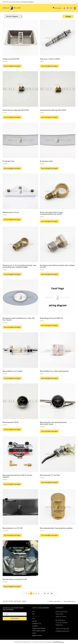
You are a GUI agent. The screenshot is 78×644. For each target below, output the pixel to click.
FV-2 (34, 614)
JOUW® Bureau (58, 642)
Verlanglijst (58, 8)
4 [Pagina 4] (34, 593)
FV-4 (34, 619)
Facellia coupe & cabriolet (39, 628)
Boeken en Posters (37, 635)
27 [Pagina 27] (48, 593)
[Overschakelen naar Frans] (71, 8)
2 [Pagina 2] (29, 593)
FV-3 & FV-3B (36, 616)
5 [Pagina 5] (36, 593)
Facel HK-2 (35, 626)
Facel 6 (34, 633)
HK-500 (35, 621)
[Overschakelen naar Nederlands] (64, 8)
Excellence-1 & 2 (37, 624)
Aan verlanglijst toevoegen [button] (12, 66)
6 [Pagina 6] (39, 593)
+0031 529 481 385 (62, 629)
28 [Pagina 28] (52, 593)
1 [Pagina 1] (26, 593)
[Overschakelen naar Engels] (68, 8)
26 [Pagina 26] (45, 593)
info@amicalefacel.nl (62, 631)
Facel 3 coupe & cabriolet (39, 631)
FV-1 (34, 612)
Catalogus (68, 16)
